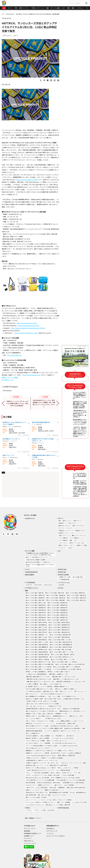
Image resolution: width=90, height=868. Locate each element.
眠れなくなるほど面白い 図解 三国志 (35, 600)
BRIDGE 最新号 (30, 575)
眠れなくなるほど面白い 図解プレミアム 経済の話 (39, 669)
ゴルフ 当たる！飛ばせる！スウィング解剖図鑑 (38, 743)
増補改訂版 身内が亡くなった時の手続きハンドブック (73, 711)
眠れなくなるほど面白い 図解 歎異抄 (56, 600)
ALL (4, 8)
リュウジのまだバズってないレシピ (35, 805)
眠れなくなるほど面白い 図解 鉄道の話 (58, 613)
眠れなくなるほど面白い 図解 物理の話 (36, 617)
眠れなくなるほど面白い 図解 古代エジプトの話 (38, 662)
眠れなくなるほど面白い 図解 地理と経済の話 (37, 654)
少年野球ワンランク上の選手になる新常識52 (52, 758)
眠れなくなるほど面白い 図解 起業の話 (36, 605)
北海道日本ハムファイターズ (66, 531)
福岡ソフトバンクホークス (79, 535)
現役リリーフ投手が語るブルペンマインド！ (37, 557)
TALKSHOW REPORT (31, 572)
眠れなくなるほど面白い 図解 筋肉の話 (58, 605)
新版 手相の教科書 (30, 783)
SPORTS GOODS (48, 585)
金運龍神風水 (61, 788)
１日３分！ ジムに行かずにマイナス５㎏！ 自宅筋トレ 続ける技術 (43, 775)
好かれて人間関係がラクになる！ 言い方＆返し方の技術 (65, 778)
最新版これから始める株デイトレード (54, 790)
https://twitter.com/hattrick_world (26, 333)
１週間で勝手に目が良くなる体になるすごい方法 (38, 679)
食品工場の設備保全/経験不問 (41, 422)
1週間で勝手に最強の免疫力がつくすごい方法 (37, 677)
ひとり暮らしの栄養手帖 (32, 684)
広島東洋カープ (62, 523)
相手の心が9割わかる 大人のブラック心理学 (37, 726)
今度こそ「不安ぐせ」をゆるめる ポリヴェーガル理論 (40, 721)
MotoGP (70, 548)
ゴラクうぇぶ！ (51, 831)
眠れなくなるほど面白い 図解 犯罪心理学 (60, 635)
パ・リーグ (36, 813)
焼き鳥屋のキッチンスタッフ (11, 439)
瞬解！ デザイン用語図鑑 (64, 802)
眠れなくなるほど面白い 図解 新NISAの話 (36, 650)
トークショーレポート (30, 843)
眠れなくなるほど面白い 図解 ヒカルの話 (36, 637)
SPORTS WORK (38, 585)
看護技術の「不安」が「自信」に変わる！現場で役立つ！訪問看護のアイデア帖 (46, 714)
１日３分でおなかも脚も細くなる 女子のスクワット (53, 694)
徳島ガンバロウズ (63, 545)
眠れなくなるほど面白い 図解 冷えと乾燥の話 (37, 659)
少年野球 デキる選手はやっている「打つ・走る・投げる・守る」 (42, 763)
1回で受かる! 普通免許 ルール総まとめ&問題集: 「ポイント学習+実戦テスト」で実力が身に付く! (50, 736)
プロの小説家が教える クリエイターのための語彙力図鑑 (70, 780)
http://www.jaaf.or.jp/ (14, 355)
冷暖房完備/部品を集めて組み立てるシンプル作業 (44, 456)
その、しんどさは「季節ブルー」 (34, 719)
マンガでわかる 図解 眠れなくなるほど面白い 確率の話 (67, 669)
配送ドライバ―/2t (8, 455)
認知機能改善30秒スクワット (60, 716)
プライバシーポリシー (30, 828)
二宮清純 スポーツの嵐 (64, 577)
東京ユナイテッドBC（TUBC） (77, 543)
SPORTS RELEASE (10, 14)
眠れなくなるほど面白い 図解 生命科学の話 (61, 642)
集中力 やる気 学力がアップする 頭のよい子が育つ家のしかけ (42, 711)
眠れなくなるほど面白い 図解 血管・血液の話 (63, 654)
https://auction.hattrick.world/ (27, 180)
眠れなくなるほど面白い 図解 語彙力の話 (59, 627)
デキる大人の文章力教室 (68, 775)
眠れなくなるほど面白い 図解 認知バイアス (37, 635)
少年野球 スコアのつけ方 (32, 758)
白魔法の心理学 (71, 723)
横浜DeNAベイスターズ (65, 526)
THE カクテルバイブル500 (59, 795)
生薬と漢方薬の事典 (31, 795)
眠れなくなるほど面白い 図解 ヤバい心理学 (37, 642)
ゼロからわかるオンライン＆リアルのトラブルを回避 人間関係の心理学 (44, 728)
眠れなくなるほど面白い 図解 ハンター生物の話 (64, 662)
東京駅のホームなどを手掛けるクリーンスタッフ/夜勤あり (15, 423)
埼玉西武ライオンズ (80, 531)
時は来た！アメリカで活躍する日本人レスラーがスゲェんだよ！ (40, 565)
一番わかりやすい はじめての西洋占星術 (37, 788)
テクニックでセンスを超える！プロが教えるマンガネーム (41, 802)
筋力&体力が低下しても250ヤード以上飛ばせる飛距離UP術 (66, 753)
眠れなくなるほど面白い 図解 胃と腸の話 (59, 622)
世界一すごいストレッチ (80, 691)
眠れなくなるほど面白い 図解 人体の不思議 (60, 650)
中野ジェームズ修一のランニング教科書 (68, 768)
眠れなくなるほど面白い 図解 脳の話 (35, 598)
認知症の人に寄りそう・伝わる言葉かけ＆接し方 (38, 716)
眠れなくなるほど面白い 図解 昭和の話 (58, 608)
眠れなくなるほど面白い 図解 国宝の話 (36, 608)
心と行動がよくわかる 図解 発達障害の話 (36, 674)
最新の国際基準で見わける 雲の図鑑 (59, 792)
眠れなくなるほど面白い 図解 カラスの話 (36, 627)
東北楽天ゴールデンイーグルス (67, 533)
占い (59, 551)
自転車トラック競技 (82, 545)
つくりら (49, 833)
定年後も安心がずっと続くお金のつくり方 (37, 792)
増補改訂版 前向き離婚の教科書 (34, 731)
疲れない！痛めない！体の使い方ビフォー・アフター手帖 (66, 773)
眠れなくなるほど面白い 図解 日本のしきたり (62, 657)
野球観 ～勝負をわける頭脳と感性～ (67, 755)
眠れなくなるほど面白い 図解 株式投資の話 (37, 645)
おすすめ (61, 588)
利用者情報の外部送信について (33, 833)
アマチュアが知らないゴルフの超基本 (35, 741)
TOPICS (28, 808)
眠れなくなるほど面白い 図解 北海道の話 (36, 640)
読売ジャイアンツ (24, 8)
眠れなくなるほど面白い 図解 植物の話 (36, 610)
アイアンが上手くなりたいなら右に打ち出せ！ (63, 738)
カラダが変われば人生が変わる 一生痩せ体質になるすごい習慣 (42, 691)
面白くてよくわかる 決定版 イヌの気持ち (36, 797)
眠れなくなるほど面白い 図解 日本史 (76, 600)
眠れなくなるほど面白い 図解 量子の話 (58, 617)
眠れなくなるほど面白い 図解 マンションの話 (63, 659)
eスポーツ (72, 545)
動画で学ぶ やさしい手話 (76, 716)
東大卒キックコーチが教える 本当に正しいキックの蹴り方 (41, 768)
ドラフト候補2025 (63, 540)
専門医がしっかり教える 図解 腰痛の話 (36, 672)
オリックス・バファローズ (65, 528)
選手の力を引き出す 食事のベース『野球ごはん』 (38, 562)
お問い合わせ (28, 841)
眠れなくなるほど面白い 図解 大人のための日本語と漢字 (70, 664)
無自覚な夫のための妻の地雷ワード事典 (75, 728)
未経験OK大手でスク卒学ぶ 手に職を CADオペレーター (43, 440)
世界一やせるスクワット (32, 694)
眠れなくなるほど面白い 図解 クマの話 (36, 603)
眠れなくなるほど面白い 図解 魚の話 (75, 593)
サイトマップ (28, 838)
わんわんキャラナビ (31, 785)
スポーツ (10, 8)
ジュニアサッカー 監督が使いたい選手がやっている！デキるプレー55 (62, 731)
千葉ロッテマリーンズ (38, 8)
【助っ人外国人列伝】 (78, 577)
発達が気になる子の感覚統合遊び (72, 709)
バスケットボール (7, 36)
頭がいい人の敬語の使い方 (33, 733)
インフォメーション (64, 583)
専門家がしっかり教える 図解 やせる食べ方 (59, 672)
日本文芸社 (61, 585)
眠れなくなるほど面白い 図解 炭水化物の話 (61, 647)
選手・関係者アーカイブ (33, 818)
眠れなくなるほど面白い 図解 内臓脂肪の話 (37, 647)
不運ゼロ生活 (53, 788)
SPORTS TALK (62, 569)
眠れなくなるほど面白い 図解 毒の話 (56, 595)
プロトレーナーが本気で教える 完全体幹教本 (37, 773)
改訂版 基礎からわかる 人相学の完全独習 (73, 783)
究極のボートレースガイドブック (34, 790)
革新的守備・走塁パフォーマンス (34, 765)
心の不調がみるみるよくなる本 (53, 719)
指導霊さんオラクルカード (45, 785)
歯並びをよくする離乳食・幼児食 (34, 699)
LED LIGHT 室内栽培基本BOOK (78, 792)
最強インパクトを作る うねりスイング (57, 741)
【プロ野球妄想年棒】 (64, 579)
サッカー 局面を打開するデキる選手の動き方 (56, 765)
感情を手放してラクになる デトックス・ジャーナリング (40, 723)
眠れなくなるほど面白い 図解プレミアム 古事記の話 (67, 667)
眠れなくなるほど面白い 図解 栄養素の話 (36, 625)
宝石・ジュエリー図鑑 (54, 696)
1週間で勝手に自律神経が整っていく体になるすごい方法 (71, 682)
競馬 (69, 8)
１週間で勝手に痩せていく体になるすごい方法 (63, 677)
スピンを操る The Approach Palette (68, 746)
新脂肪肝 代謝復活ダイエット (62, 686)
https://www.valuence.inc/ (31, 375)
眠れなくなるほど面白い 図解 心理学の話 (36, 630)
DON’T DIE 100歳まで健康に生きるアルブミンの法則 (39, 689)
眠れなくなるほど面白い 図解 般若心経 (58, 615)
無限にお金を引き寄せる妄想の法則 (76, 788)
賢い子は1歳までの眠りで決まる (53, 699)
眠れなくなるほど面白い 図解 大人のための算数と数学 (40, 664)
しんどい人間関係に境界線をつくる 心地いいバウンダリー (70, 721)
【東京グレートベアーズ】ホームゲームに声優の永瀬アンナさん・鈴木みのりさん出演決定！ (17, 403)
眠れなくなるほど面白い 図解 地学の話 (36, 613)
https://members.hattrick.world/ (28, 326)
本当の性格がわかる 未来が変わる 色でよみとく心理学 (64, 726)
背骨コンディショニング (66, 691)
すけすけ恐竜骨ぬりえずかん (69, 696)
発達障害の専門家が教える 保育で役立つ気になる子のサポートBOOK (43, 709)
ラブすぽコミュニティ (32, 588)
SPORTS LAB (62, 572)
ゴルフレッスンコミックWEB (55, 836)
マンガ (88, 8)
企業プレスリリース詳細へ (10, 377)
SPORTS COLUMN (63, 575)
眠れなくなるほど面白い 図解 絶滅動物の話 (61, 645)
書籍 (73, 8)
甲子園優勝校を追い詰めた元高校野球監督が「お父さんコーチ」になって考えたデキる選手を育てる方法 (40, 554)
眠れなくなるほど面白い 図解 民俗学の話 (59, 632)
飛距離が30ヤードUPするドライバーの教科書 (37, 753)
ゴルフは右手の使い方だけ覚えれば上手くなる (64, 743)
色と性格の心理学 (61, 723)
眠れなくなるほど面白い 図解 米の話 (55, 593)
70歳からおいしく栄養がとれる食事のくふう (66, 689)
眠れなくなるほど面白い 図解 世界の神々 (59, 630)
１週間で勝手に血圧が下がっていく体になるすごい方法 (40, 682)
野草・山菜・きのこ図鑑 (44, 795)
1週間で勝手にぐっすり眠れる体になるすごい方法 (66, 679)
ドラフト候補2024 (74, 538)
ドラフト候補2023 (63, 538)
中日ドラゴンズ (72, 523)
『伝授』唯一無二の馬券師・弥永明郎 (35, 560)
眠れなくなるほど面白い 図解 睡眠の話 (58, 610)
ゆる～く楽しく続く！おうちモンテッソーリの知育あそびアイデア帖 (43, 706)
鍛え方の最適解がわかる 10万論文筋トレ (36, 696)
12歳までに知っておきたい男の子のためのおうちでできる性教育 (42, 704)
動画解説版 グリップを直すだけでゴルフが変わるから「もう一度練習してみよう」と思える (49, 751)
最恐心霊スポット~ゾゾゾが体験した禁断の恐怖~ (58, 805)
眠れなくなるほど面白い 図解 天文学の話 (36, 632)
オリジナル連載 (55, 8)
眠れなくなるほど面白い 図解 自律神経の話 (37, 657)
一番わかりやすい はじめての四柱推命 (64, 785)
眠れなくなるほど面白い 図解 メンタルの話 (60, 640)
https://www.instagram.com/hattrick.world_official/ (28, 328)
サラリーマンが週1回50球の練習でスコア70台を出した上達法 (42, 746)
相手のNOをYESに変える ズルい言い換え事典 (37, 778)
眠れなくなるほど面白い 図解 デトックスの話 (62, 652)
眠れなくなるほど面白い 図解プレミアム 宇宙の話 (39, 667)
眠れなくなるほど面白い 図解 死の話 (35, 595)
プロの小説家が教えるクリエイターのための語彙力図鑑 (40, 780)
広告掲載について (29, 836)
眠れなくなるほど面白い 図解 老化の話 (58, 620)
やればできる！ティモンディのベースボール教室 (73, 763)
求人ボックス (26, 435)
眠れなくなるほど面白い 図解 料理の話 (36, 620)
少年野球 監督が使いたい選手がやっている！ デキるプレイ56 (41, 760)
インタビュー (80, 8)
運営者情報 (27, 831)
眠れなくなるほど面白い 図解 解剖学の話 (59, 625)
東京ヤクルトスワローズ (79, 526)
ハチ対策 (43, 810)
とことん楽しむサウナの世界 (79, 802)
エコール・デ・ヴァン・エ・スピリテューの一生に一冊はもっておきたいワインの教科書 (49, 800)
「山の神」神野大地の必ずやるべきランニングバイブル (40, 770)
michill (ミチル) (30, 518)
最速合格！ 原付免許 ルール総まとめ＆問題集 (37, 738)
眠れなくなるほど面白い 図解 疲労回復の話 (37, 652)
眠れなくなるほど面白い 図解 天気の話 (36, 615)
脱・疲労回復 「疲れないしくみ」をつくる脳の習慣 (39, 686)
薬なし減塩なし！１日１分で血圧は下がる (51, 684)
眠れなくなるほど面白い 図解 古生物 (76, 598)
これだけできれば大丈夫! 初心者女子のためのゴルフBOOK (41, 755)
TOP (3, 14)
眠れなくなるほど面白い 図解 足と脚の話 (36, 622)
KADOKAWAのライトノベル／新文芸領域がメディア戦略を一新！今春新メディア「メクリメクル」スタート (44, 403)
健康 (47, 8)
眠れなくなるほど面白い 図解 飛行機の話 (59, 637)
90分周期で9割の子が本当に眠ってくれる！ (74, 699)
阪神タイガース (77, 521)
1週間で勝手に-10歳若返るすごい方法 (58, 674)
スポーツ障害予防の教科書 (63, 770)
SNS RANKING (51, 810)
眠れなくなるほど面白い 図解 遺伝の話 (58, 603)
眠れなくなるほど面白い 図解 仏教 (35, 593)
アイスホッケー (62, 548)
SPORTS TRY (29, 585)
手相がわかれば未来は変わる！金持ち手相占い (49, 783)
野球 (16, 8)
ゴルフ (64, 8)
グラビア (37, 810)
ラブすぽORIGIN (30, 583)
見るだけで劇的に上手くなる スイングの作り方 (38, 748)
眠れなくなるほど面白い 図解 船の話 (56, 598)
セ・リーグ (29, 813)
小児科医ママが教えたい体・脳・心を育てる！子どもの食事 (41, 701)
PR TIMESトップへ (8, 380)
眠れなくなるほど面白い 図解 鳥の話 (76, 595)
